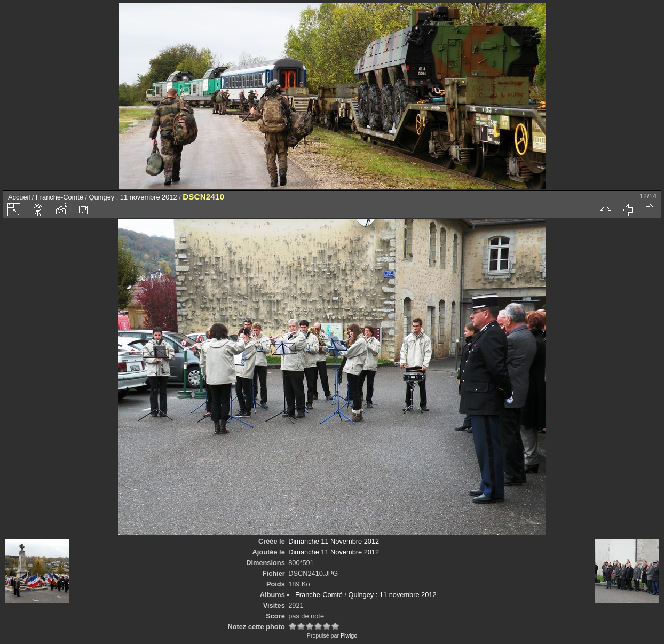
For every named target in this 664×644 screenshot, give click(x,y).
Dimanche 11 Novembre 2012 (334, 541)
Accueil (19, 197)
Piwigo (349, 635)
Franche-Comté (60, 197)
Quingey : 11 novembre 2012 (133, 197)
